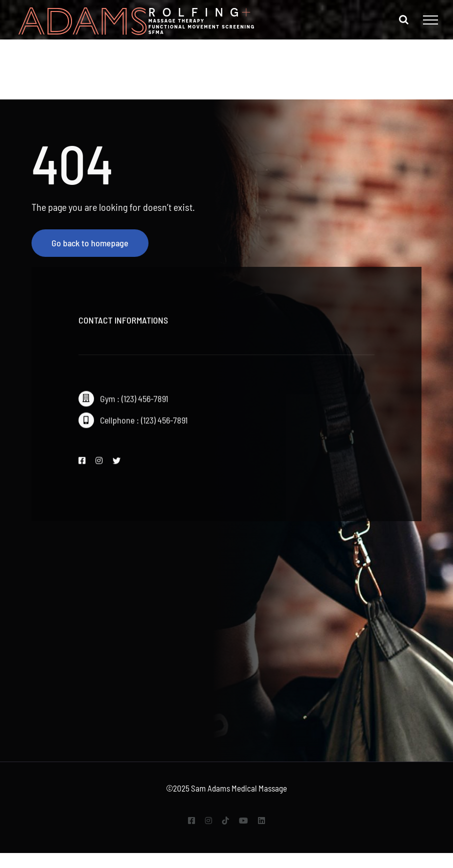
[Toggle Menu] (430, 20)
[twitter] (116, 463)
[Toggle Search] (404, 19)
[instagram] (99, 463)
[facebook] (82, 463)
